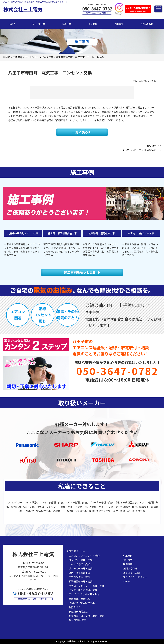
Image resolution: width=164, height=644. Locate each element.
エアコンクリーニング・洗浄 (84, 556)
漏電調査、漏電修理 (79, 599)
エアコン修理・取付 (79, 577)
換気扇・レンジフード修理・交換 (87, 586)
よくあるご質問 (131, 573)
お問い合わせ (130, 568)
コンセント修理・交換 (81, 560)
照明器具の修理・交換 (81, 581)
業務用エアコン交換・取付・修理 (87, 616)
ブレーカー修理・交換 (81, 568)
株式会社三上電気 (77, 641)
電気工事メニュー (76, 551)
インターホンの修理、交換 (83, 590)
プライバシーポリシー (135, 577)
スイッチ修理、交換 (79, 564)
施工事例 (128, 556)
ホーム (127, 581)
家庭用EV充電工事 (78, 611)
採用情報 (128, 564)
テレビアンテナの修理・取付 (84, 594)
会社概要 (128, 560)
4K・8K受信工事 (77, 620)
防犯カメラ (75, 607)
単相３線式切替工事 (79, 573)
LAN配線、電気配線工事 (82, 603)
